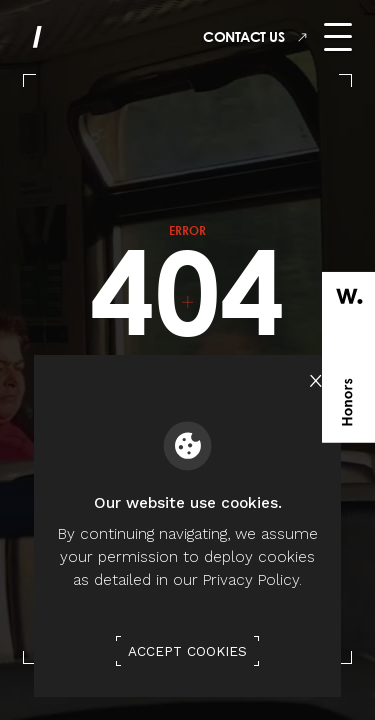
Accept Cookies (187, 651)
